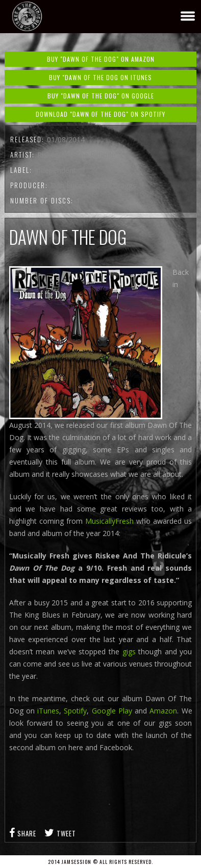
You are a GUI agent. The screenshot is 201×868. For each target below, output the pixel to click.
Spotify (75, 711)
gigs (129, 652)
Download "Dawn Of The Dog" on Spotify (100, 114)
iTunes (48, 711)
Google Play (112, 711)
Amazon (163, 711)
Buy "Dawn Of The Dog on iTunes (100, 77)
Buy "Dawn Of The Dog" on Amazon (101, 59)
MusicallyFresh (109, 521)
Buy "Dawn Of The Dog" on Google (101, 96)
